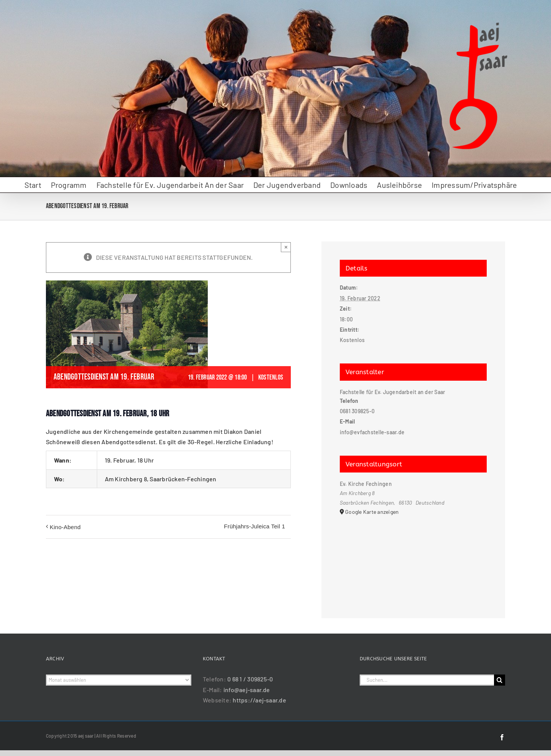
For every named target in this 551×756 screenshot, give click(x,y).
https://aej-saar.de (259, 700)
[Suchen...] (427, 680)
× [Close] (286, 247)
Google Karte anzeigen (372, 512)
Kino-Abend (65, 527)
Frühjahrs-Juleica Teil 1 (254, 526)
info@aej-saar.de (247, 690)
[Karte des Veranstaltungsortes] (413, 557)
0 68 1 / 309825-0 (250, 679)
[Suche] (500, 680)
